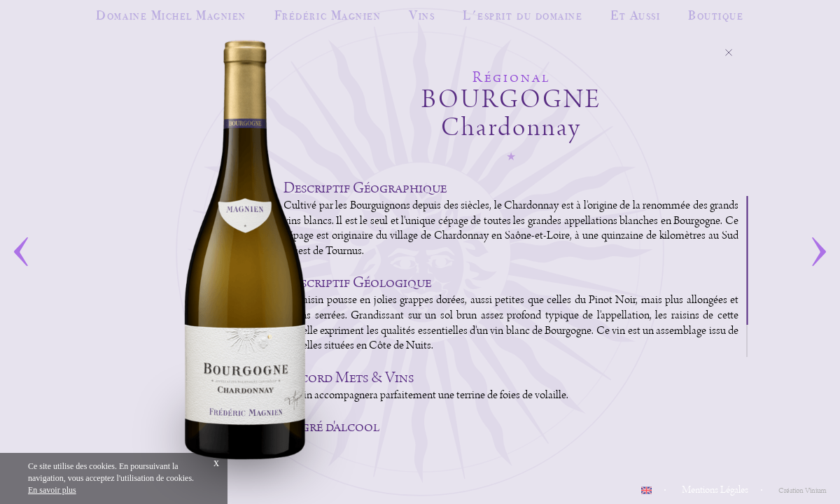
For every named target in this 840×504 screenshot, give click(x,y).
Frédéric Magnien (328, 15)
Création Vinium (802, 491)
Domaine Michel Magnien (171, 15)
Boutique (716, 15)
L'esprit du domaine (523, 15)
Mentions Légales (715, 490)
